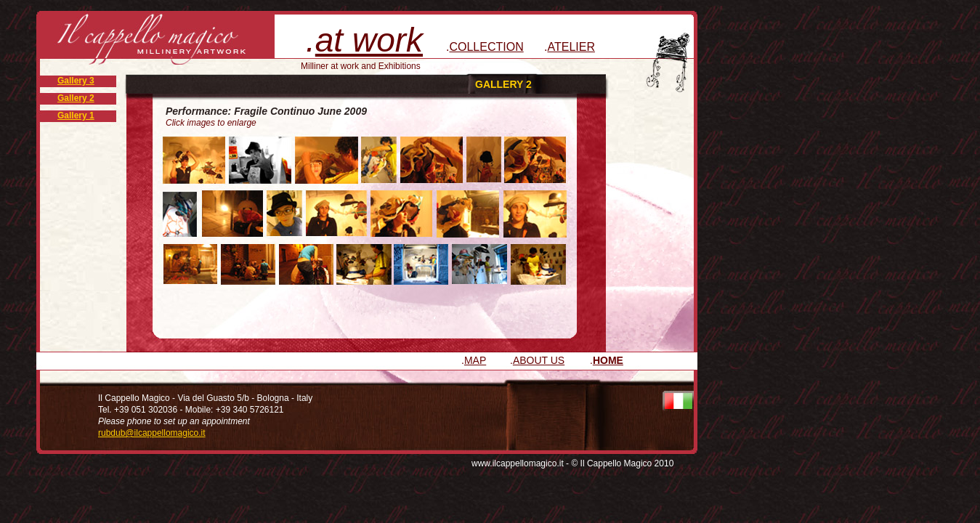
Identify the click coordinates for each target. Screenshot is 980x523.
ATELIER (571, 47)
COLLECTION (486, 47)
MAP (475, 360)
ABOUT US (539, 360)
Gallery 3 (76, 81)
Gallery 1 (76, 115)
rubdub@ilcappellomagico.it (152, 433)
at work (369, 40)
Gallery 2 (76, 98)
